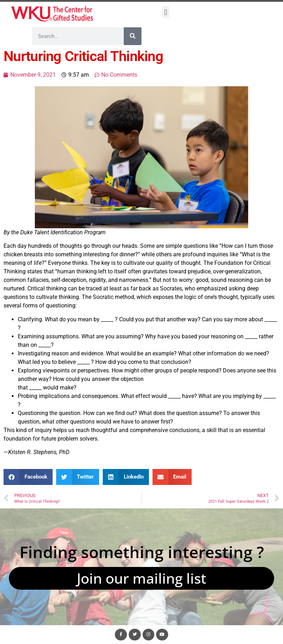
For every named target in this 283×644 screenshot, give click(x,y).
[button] (165, 12)
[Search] (133, 36)
